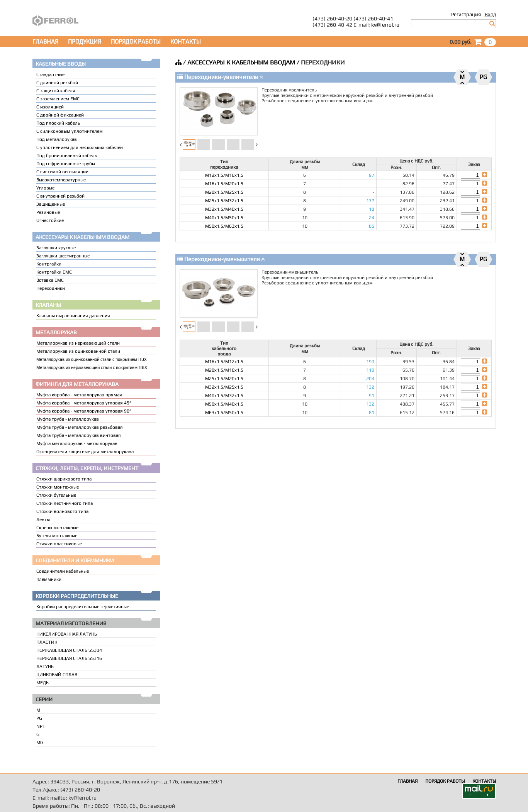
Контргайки (49, 264)
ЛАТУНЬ (45, 667)
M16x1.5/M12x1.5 (224, 362)
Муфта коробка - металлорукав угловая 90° (84, 411)
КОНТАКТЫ (186, 41)
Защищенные (51, 204)
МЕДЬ (42, 683)
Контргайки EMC (54, 272)
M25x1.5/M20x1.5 (224, 379)
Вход (490, 14)
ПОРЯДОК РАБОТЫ (136, 41)
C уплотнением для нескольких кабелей (80, 147)
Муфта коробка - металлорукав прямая (79, 395)
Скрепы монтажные (57, 528)
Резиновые (48, 212)
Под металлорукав (57, 139)
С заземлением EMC (58, 99)
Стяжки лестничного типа (65, 503)
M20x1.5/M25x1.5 (224, 192)
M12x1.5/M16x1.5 (224, 175)
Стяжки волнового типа (62, 511)
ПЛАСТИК (47, 642)
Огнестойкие (50, 220)
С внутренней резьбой (60, 196)
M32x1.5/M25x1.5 (224, 387)
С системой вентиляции (62, 172)
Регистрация (466, 14)
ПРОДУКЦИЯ (85, 41)
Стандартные (50, 74)
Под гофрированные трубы (66, 164)
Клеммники (49, 579)
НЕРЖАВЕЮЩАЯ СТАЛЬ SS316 (69, 658)
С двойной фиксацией (60, 115)
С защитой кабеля (56, 91)
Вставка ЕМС (50, 280)
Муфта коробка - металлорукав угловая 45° (84, 403)
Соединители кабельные (63, 571)
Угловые (45, 188)
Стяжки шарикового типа (64, 479)
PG (39, 718)
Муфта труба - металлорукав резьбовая (80, 427)
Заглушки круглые (56, 248)
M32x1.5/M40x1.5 (224, 209)
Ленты (43, 519)
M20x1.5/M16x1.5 (224, 370)
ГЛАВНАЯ (45, 41)
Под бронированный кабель (67, 156)
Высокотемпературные (61, 180)
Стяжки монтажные (58, 487)
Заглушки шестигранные (63, 256)
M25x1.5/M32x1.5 (224, 201)
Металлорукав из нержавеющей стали (78, 343)
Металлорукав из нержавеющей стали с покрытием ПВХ (92, 367)
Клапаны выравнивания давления (73, 316)
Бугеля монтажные (57, 536)
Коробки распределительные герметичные (83, 607)
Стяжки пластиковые (59, 544)
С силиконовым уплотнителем (70, 131)
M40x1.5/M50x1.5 (224, 218)
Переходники (51, 288)
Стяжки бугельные (56, 495)
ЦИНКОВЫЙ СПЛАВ (57, 675)
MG (40, 743)
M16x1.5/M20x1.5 (224, 184)
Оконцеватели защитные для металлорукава (85, 452)
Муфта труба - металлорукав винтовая (79, 435)
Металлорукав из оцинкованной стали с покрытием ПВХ (92, 359)
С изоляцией (50, 107)
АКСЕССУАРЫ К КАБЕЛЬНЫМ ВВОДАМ (241, 62)
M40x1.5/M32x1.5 (224, 396)
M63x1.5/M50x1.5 (224, 413)
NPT (41, 726)
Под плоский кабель (58, 123)
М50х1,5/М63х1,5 (224, 226)
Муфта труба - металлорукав (68, 419)
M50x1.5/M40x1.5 (224, 404)
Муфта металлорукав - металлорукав (77, 443)
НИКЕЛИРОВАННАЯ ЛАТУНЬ (67, 634)
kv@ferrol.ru (385, 25)
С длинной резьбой (57, 83)
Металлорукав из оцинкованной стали (78, 351)
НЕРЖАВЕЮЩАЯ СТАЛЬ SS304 (69, 650)
